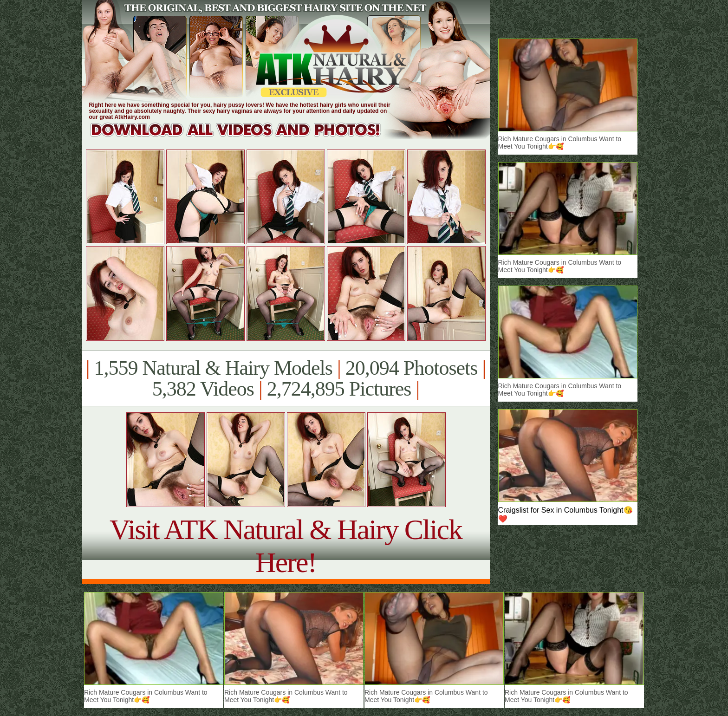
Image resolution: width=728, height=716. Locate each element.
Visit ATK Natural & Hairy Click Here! (286, 546)
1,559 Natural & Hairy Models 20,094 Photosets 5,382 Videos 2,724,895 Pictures (286, 378)
